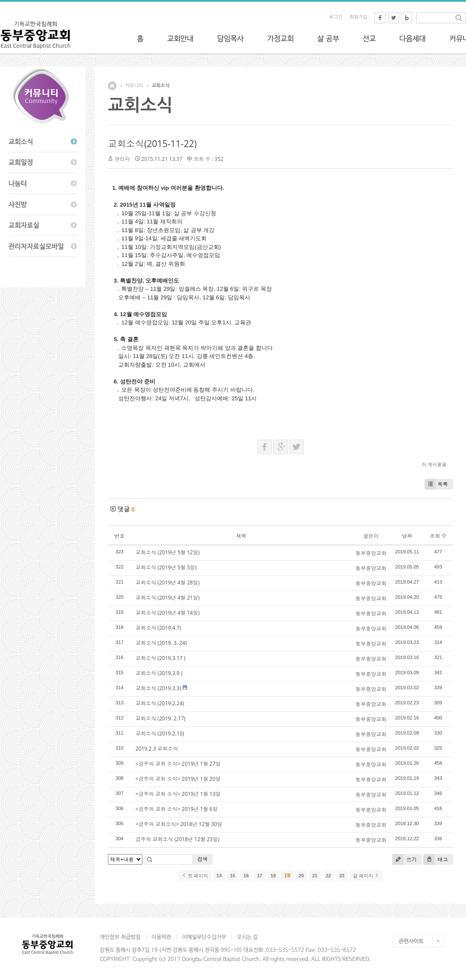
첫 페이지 (195, 876)
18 (273, 876)
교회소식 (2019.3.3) (158, 688)
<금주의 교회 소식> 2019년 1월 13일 (178, 794)
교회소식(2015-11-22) (152, 144)
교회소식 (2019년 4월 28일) (167, 583)
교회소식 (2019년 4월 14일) (167, 613)
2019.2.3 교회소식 (157, 749)
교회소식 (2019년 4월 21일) (167, 598)
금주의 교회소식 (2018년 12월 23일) (177, 839)
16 (246, 876)
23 (342, 876)
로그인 (336, 17)
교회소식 (160, 86)
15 (233, 876)
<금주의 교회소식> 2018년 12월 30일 (179, 824)
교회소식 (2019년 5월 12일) (167, 552)
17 (260, 876)
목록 (436, 484)
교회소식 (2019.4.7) (158, 628)
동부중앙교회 (371, 553)
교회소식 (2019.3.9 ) (159, 673)
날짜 (407, 536)
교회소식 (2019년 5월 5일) (166, 567)
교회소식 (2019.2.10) (160, 733)
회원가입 (358, 17)
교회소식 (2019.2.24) (160, 703)
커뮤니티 (134, 86)
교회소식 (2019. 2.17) (161, 718)
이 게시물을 (434, 464)
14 (219, 876)
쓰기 (405, 859)
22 (328, 876)
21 (315, 876)
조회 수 (438, 536)
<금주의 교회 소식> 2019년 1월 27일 (178, 764)
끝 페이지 (366, 876)
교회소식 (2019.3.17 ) (161, 658)
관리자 (122, 159)
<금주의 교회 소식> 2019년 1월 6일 (176, 809)
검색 (202, 859)
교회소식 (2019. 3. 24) (161, 643)
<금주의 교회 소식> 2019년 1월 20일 (178, 779)
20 (301, 876)
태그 (436, 859)
